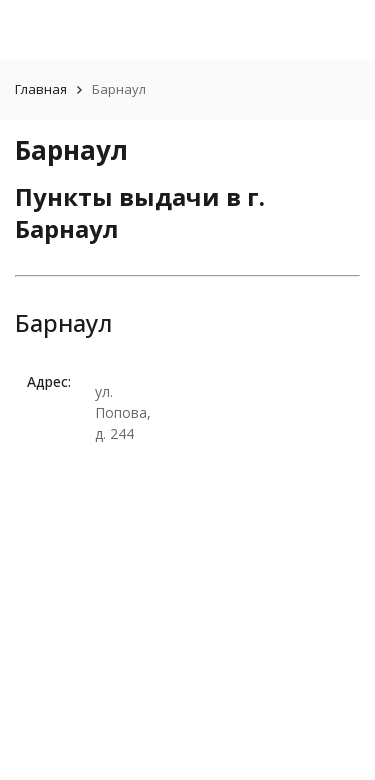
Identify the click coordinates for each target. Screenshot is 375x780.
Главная (41, 89)
